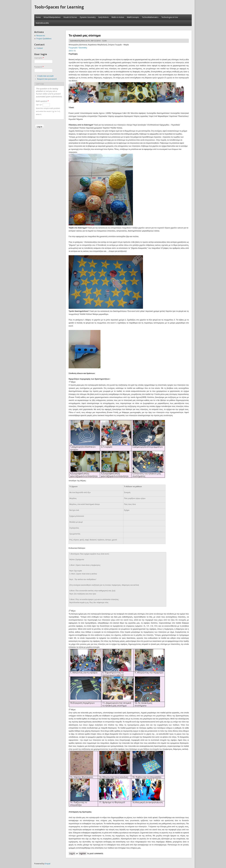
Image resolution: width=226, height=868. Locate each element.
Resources (41, 36)
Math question (42, 101)
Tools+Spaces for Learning (59, 7)
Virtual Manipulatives (52, 17)
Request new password (47, 79)
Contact (40, 48)
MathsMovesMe (42, 23)
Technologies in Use (170, 17)
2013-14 (72, 51)
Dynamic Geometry (88, 17)
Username (39, 58)
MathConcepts (133, 17)
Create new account (45, 76)
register (83, 853)
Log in (72, 853)
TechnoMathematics (150, 17)
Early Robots (104, 17)
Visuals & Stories (70, 17)
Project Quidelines (44, 39)
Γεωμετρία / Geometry (78, 48)
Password (39, 67)
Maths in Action (118, 17)
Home (38, 17)
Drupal (47, 864)
